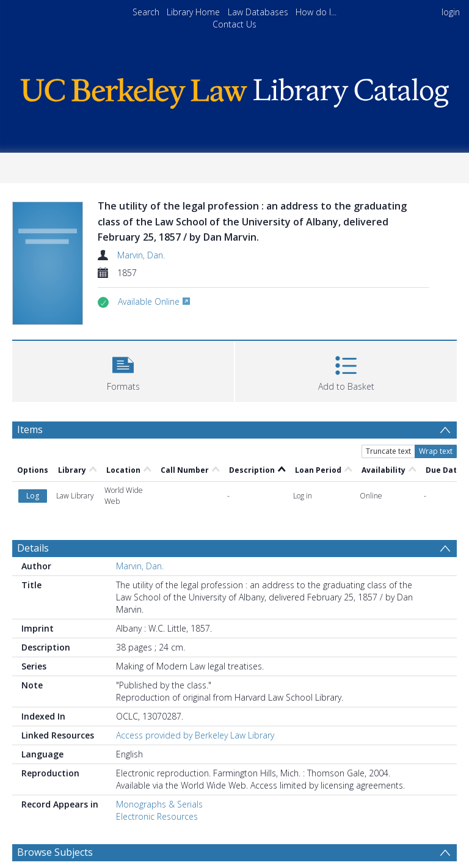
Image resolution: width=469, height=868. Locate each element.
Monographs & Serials (159, 804)
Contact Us (234, 24)
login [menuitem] (451, 12)
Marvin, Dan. (141, 255)
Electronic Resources (157, 816)
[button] (123, 370)
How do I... (316, 12)
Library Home (193, 12)
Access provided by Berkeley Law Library (195, 735)
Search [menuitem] (146, 12)
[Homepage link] (234, 90)
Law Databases (258, 12)
